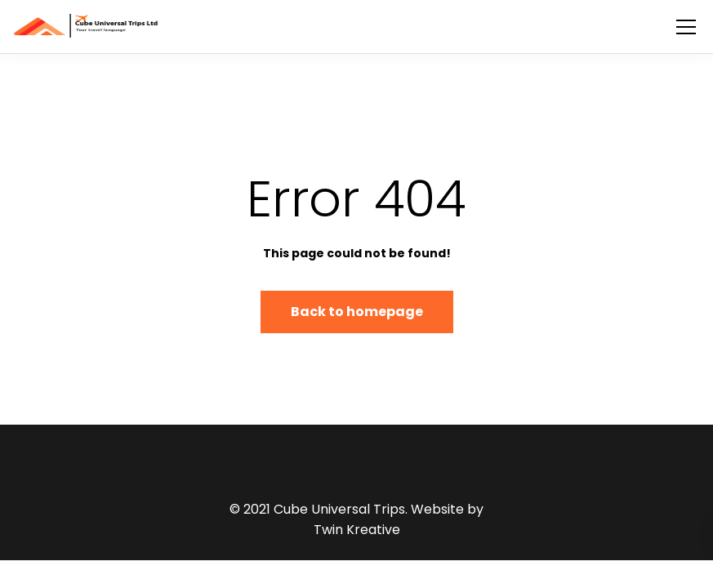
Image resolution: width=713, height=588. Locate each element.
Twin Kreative (357, 530)
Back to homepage (357, 312)
